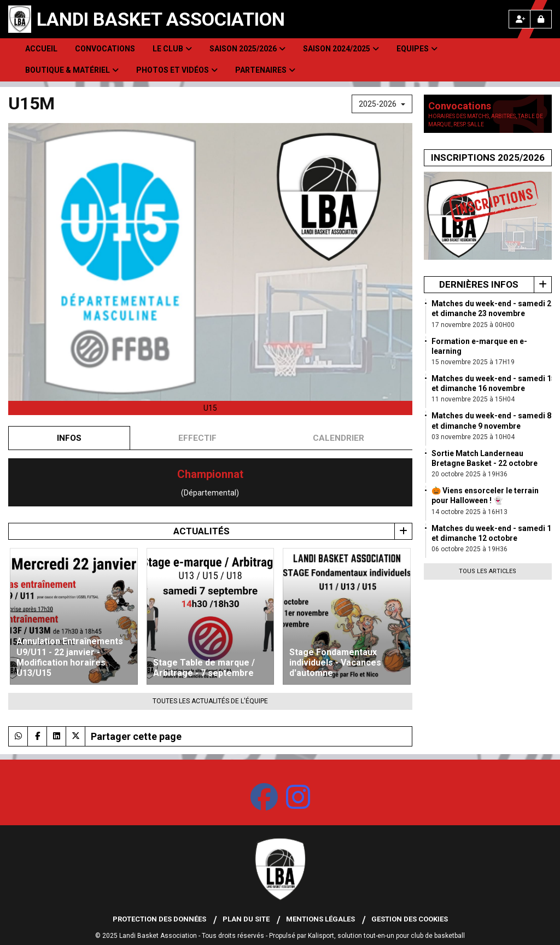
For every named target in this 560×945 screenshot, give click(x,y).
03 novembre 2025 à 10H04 (473, 437)
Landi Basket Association (161, 19)
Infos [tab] (69, 438)
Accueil (41, 49)
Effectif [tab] (197, 438)
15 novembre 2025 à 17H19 (473, 362)
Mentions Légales (320, 919)
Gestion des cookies (410, 919)
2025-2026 (382, 104)
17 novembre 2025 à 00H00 (473, 325)
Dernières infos (479, 284)
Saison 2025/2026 (247, 49)
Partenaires (265, 70)
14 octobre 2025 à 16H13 (469, 512)
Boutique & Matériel (72, 70)
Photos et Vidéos (177, 70)
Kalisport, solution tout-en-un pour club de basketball (386, 936)
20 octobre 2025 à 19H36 (469, 474)
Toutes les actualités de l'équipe (210, 701)
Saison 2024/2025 (341, 49)
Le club (172, 49)
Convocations (105, 49)
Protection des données (159, 919)
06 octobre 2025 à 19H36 (469, 549)
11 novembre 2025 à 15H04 (473, 399)
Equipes (417, 49)
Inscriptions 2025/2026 (488, 157)
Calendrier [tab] (339, 438)
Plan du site (246, 919)
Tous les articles (488, 571)
